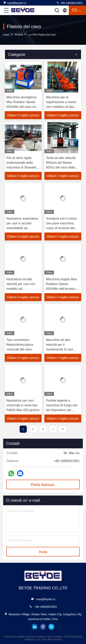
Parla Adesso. (43, 485)
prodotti (19, 35)
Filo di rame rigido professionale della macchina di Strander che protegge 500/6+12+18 (21, 167)
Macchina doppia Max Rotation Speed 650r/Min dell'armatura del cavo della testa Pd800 (62, 289)
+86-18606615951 (70, 3)
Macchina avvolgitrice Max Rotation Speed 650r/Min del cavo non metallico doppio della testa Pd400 (22, 107)
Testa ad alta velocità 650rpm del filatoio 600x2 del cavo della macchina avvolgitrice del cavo (61, 167)
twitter (51, 627)
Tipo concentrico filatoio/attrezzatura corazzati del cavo (20, 345)
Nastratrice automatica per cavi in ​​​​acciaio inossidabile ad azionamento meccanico (22, 228)
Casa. (6, 35)
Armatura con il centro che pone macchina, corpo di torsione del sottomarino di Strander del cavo (62, 228)
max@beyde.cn (15, 3)
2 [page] (33, 429)
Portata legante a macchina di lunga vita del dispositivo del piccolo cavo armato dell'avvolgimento (62, 410)
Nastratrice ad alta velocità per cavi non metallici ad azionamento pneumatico (21, 289)
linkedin (35, 627)
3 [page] (43, 429)
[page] (53, 429)
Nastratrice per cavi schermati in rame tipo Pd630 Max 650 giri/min (23, 405)
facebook (43, 627)
